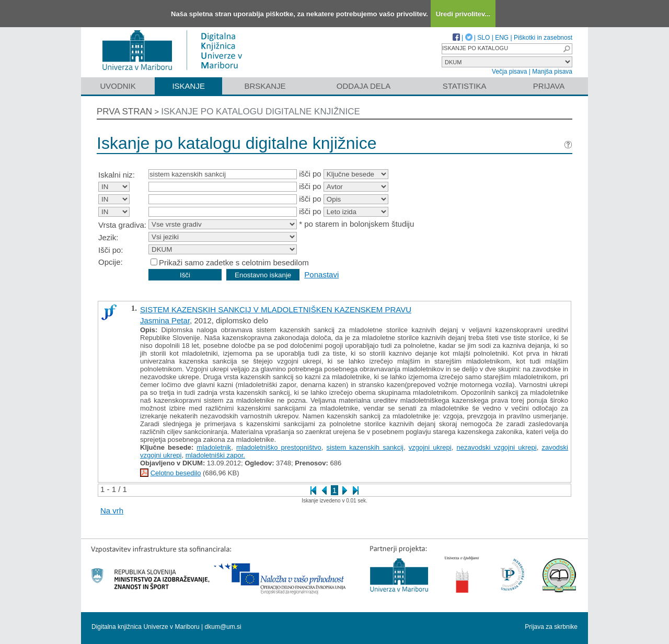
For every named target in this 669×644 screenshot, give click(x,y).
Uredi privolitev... (463, 14)
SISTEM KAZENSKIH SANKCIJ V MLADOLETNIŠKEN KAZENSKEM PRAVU (276, 309)
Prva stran (124, 112)
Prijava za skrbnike (551, 627)
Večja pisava (509, 72)
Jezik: (108, 237)
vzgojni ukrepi (430, 447)
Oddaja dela (364, 86)
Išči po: (111, 250)
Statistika (465, 86)
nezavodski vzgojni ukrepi (496, 447)
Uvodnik (118, 86)
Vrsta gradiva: (122, 225)
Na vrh (112, 511)
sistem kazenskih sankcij (365, 447)
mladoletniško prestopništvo (279, 447)
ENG (502, 38)
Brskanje (265, 86)
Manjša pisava (552, 72)
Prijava (549, 86)
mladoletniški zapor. (215, 455)
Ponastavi (321, 274)
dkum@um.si (223, 627)
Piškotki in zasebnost (543, 38)
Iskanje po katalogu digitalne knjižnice (261, 112)
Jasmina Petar (165, 320)
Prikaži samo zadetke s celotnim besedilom (234, 262)
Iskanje (188, 86)
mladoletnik (214, 447)
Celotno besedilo (176, 473)
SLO (483, 38)
